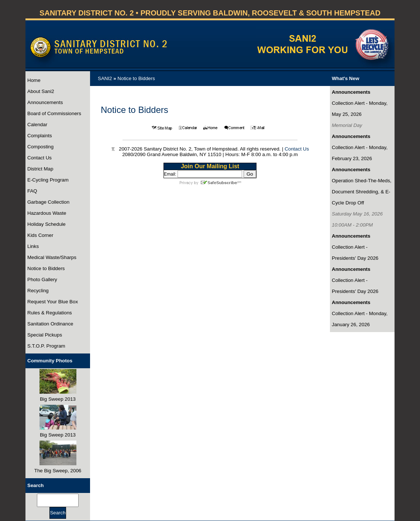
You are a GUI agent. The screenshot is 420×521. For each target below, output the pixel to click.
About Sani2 (41, 91)
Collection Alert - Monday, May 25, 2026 (360, 109)
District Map (40, 169)
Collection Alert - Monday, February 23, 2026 (360, 153)
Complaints (40, 136)
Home (34, 80)
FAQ (32, 191)
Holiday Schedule (47, 224)
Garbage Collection (48, 202)
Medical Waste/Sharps (52, 257)
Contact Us (39, 158)
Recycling (38, 291)
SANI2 (105, 78)
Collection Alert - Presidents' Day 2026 (355, 253)
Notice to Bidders (46, 268)
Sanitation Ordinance (50, 324)
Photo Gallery (42, 280)
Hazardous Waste (47, 213)
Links (33, 246)
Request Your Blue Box (53, 302)
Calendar (37, 125)
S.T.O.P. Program (46, 346)
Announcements (45, 102)
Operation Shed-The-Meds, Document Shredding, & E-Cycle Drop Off (362, 192)
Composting (40, 147)
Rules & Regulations (50, 313)
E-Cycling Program (48, 180)
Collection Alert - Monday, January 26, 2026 (360, 319)
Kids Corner (40, 235)
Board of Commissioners (54, 113)
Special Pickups (45, 335)
